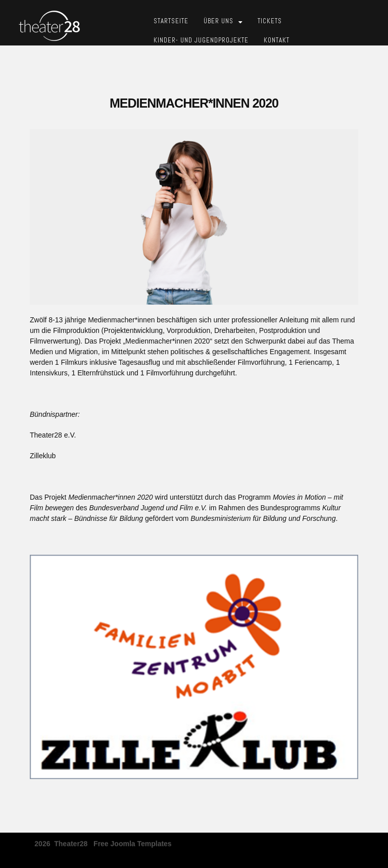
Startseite (171, 21)
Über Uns (219, 21)
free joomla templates (133, 840)
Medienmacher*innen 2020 (194, 103)
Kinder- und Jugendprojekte (201, 40)
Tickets (270, 21)
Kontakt (277, 40)
